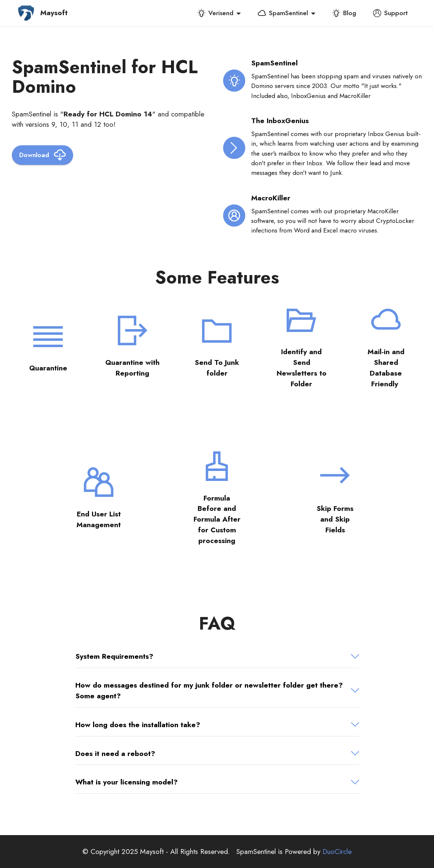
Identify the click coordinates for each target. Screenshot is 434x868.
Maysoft (54, 13)
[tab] (217, 657)
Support (390, 13)
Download (42, 155)
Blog (344, 13)
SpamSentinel (283, 13)
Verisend (215, 13)
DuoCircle (337, 851)
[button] (217, 656)
